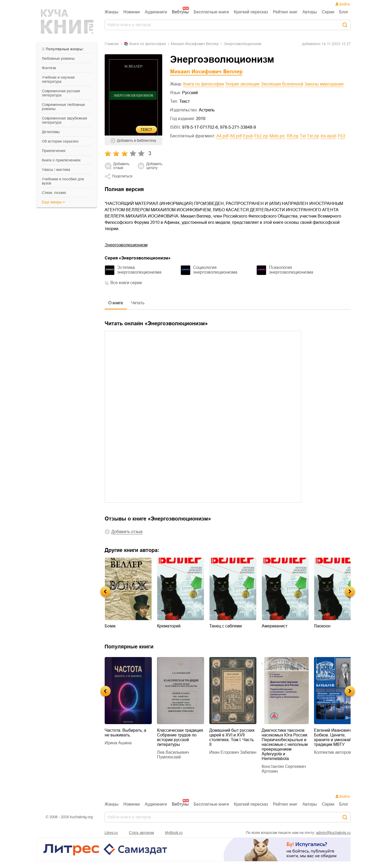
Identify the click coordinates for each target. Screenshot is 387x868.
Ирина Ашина (118, 743)
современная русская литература (61, 93)
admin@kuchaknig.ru (333, 833)
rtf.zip (293, 136)
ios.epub (329, 136)
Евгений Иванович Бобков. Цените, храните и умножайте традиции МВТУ (335, 737)
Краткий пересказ (251, 12)
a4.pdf (222, 136)
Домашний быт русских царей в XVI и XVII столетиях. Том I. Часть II (232, 737)
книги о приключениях (61, 160)
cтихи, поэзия (54, 193)
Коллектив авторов (333, 752)
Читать (138, 303)
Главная (112, 44)
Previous (105, 592)
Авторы (310, 12)
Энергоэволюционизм (126, 245)
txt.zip (313, 136)
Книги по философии (204, 84)
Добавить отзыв (121, 166)
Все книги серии (126, 283)
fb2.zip (261, 136)
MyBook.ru (174, 833)
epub (248, 136)
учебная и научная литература (58, 79)
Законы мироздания (324, 84)
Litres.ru (111, 833)
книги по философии (148, 44)
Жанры (112, 12)
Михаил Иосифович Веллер (195, 44)
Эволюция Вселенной (282, 84)
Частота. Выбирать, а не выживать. (125, 733)
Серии (328, 12)
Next (350, 592)
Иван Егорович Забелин (233, 752)
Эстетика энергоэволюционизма (139, 270)
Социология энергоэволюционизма (215, 270)
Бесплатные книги (211, 12)
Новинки (132, 12)
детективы (51, 132)
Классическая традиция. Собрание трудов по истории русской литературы (181, 737)
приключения (54, 151)
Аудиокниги (156, 12)
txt (303, 136)
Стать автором (142, 833)
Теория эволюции (242, 84)
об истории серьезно (60, 141)
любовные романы (58, 58)
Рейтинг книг (285, 12)
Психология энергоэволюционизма (291, 270)
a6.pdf (236, 136)
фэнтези (49, 68)
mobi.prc (277, 136)
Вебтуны (180, 12)
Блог (344, 12)
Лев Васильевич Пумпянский (173, 755)
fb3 (341, 136)
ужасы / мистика (56, 170)
